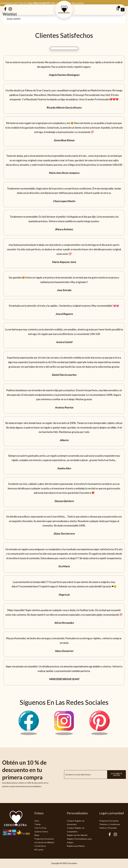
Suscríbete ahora (117, 775)
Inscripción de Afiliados (44, 842)
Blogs (37, 835)
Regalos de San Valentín (77, 835)
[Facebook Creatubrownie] (5, 10)
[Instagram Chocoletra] (64, 734)
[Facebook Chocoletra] (29, 734)
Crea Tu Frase (40, 828)
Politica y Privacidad (108, 828)
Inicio (37, 821)
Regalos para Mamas (76, 846)
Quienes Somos (41, 832)
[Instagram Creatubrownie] (10, 10)
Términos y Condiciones (110, 824)
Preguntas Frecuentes (44, 839)
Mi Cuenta (39, 850)
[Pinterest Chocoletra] (100, 734)
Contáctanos (40, 846)
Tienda (37, 824)
